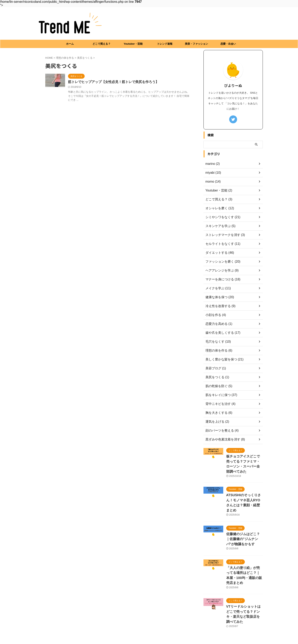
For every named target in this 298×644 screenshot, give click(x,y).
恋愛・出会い (228, 44)
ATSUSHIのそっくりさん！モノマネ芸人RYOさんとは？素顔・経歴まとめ (244, 493)
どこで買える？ (102, 44)
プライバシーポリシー (149, 621)
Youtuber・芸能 (133, 44)
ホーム (70, 44)
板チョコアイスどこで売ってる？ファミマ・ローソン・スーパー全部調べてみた (244, 461)
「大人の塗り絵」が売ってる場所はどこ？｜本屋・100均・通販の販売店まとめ (244, 557)
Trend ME (149, 631)
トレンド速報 (165, 44)
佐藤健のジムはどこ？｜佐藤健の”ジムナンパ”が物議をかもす (244, 525)
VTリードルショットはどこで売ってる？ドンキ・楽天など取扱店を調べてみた (244, 589)
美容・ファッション (196, 44)
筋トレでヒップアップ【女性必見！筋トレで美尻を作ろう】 (111, 82)
